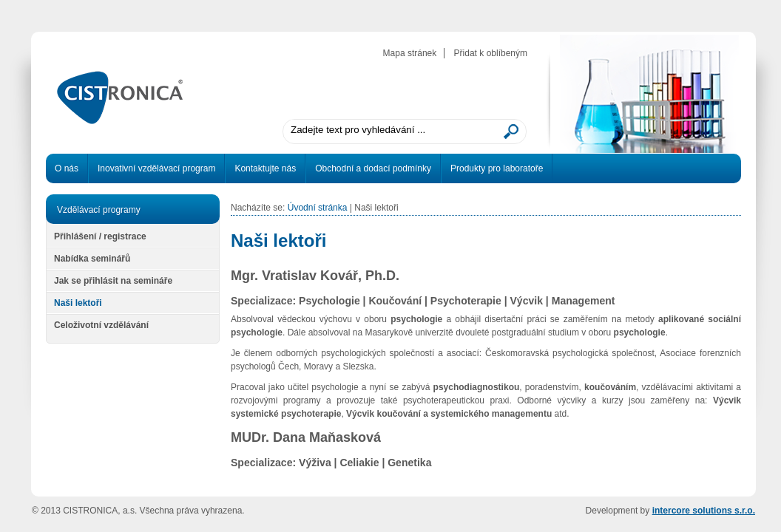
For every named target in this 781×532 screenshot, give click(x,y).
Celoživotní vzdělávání (101, 325)
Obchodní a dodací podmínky (373, 168)
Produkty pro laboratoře (497, 168)
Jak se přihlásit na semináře (113, 281)
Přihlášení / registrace (100, 236)
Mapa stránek (410, 53)
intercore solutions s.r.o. (704, 511)
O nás (67, 168)
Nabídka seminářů (92, 259)
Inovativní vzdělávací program (156, 168)
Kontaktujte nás (265, 168)
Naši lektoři (78, 303)
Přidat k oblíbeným (491, 53)
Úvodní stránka (318, 208)
